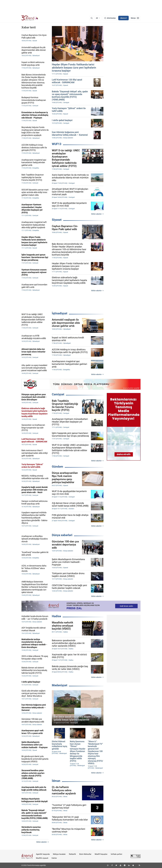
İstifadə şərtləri (116, 854)
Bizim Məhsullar (85, 854)
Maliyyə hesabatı (59, 854)
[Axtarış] (92, 18)
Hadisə (56, 616)
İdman (56, 781)
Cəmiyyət (58, 394)
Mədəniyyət (60, 685)
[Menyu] (135, 18)
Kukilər (54, 858)
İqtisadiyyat (60, 313)
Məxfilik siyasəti (42, 858)
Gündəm (57, 467)
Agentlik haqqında (43, 854)
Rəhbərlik (72, 854)
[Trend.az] (30, 18)
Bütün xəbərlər (96, 214)
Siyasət (57, 220)
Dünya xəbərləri (62, 535)
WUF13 (57, 144)
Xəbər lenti (29, 27)
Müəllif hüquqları (101, 854)
